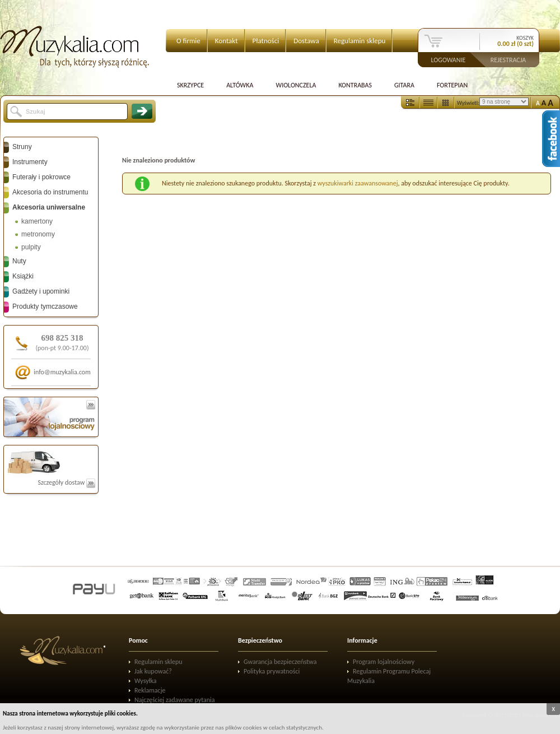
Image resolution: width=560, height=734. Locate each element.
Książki (23, 276)
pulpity (31, 247)
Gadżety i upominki (41, 291)
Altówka (240, 85)
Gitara (404, 85)
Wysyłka (146, 681)
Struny (22, 147)
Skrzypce (190, 85)
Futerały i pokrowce (41, 177)
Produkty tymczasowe (45, 306)
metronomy (38, 234)
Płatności (266, 41)
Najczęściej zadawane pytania (175, 700)
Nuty (19, 261)
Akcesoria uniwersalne (49, 207)
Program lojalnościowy (384, 662)
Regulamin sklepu (360, 41)
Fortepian (452, 85)
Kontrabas (355, 85)
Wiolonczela (296, 85)
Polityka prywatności (272, 671)
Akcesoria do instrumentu (50, 192)
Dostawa (306, 41)
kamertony (37, 221)
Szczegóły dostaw (66, 482)
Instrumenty (30, 162)
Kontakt (227, 41)
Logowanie (449, 59)
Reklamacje (150, 690)
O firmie (188, 41)
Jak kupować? (153, 671)
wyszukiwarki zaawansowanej (358, 183)
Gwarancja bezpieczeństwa (280, 662)
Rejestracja (508, 59)
